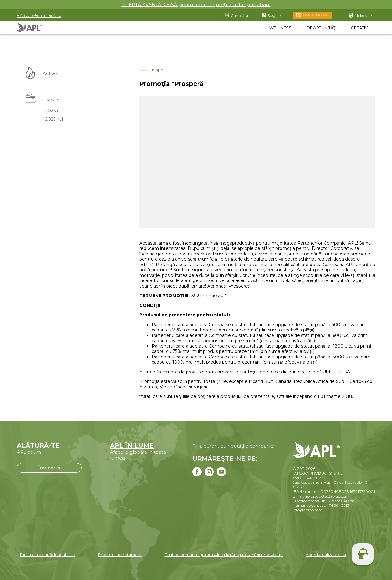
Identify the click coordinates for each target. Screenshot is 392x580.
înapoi (152, 70)
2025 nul (54, 120)
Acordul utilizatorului (326, 555)
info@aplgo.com (308, 510)
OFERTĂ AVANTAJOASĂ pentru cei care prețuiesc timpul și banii (196, 4)
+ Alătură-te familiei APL (39, 15)
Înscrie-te (49, 467)
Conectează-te (316, 15)
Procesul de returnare (120, 555)
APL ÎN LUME (132, 445)
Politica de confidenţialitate (47, 555)
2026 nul (54, 111)
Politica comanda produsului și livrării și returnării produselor (224, 555)
